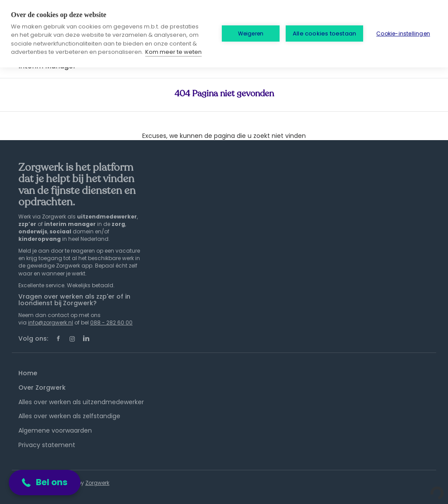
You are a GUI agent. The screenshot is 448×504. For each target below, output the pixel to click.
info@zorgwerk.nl (51, 322)
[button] (45, 483)
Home (28, 373)
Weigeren (251, 33)
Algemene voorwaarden (55, 430)
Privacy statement (47, 445)
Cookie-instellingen (403, 33)
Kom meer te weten (173, 52)
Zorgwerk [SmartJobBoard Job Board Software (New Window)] (97, 483)
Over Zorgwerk (42, 388)
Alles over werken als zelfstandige (69, 416)
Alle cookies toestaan (324, 33)
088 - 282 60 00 (111, 322)
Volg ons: (33, 338)
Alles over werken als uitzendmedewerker (81, 402)
